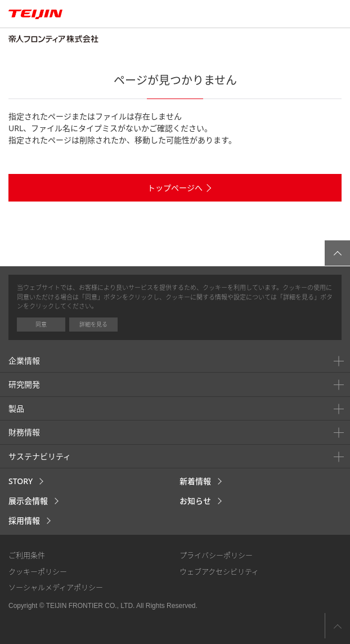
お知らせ (195, 501)
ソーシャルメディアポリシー (56, 587)
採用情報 (24, 520)
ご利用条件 (27, 555)
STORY (21, 481)
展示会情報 (28, 501)
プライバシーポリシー (216, 555)
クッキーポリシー (38, 571)
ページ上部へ (337, 626)
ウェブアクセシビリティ (219, 571)
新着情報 (195, 481)
